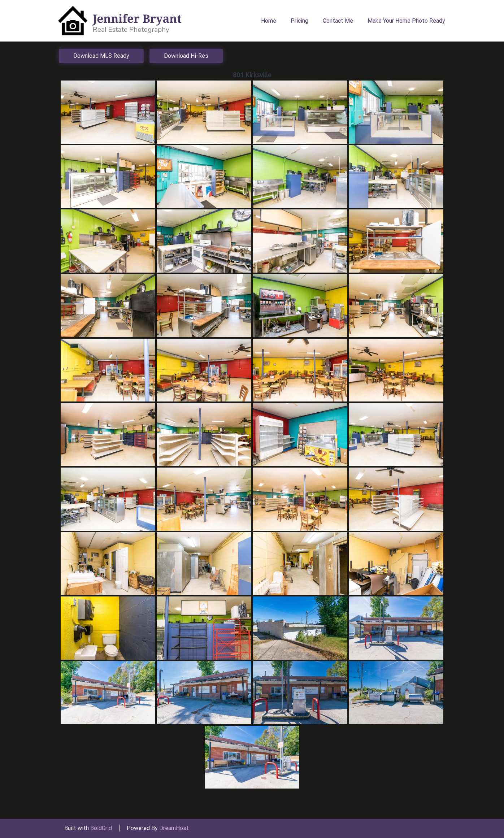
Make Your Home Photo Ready (406, 21)
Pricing (299, 21)
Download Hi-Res (186, 56)
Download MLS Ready (101, 56)
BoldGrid (101, 828)
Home (269, 21)
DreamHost (174, 828)
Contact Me (338, 21)
